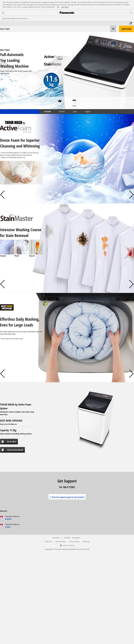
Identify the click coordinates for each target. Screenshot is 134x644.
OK (58, 7)
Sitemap (86, 542)
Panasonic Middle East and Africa (15, 18)
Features (62, 111)
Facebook (56, 538)
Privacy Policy (61, 542)
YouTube (67, 538)
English (8, 519)
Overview (47, 111)
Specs (75, 111)
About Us (49, 542)
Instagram (76, 538)
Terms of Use (74, 542)
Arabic (8, 527)
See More (65, 7)
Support (88, 111)
